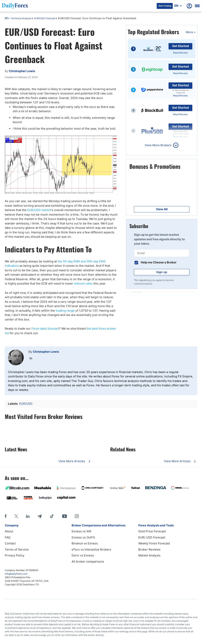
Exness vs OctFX (83, 537)
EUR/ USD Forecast (152, 537)
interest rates (83, 283)
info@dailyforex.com (16, 574)
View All (162, 209)
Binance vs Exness (85, 543)
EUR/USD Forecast (45, 18)
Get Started (181, 46)
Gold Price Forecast (152, 531)
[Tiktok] (52, 516)
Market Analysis (149, 555)
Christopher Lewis (46, 352)
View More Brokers (158, 145)
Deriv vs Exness (83, 555)
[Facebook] (6, 516)
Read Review (180, 53)
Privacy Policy (15, 555)
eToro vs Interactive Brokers (91, 549)
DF (6, 19)
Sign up (162, 272)
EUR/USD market (39, 210)
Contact (10, 543)
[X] (16, 516)
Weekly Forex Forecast (154, 543)
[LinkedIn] (28, 516)
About (9, 531)
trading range (65, 311)
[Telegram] (39, 516)
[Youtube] (64, 516)
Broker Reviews (149, 549)
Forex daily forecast (45, 329)
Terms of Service (17, 549)
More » (191, 32)
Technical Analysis (21, 18)
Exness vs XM (81, 531)
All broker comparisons (88, 561)
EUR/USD (26, 404)
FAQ (8, 537)
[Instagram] (77, 516)
